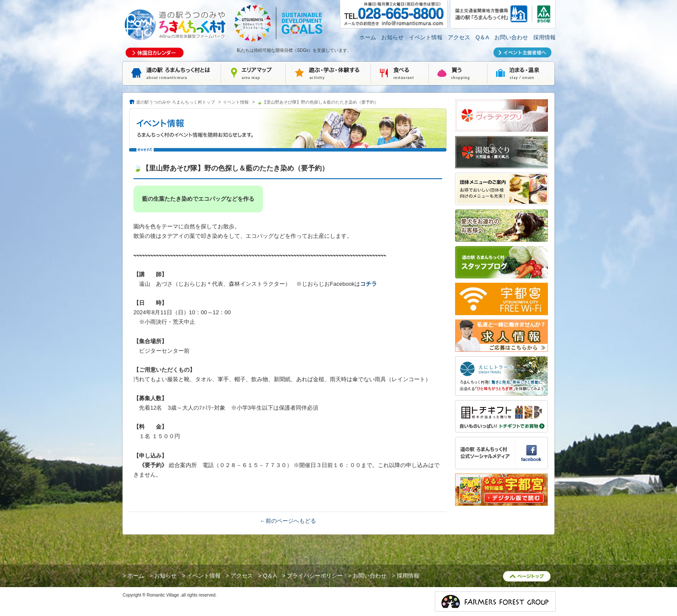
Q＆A (482, 37)
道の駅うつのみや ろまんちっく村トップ (176, 102)
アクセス (459, 37)
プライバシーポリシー (315, 576)
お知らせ (392, 37)
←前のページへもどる (288, 521)
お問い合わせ (511, 37)
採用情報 (544, 37)
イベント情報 (426, 37)
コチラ (369, 284)
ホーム (368, 37)
